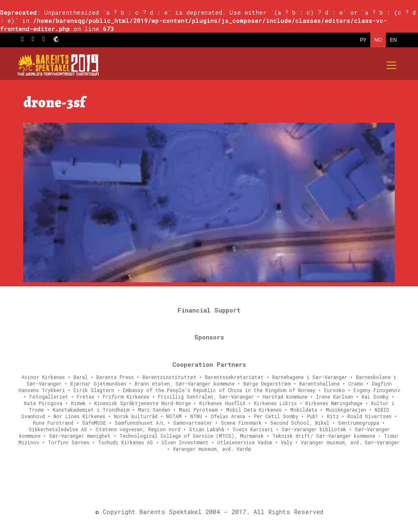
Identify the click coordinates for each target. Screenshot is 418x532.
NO (378, 40)
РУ (363, 40)
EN (393, 40)
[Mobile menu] (392, 65)
